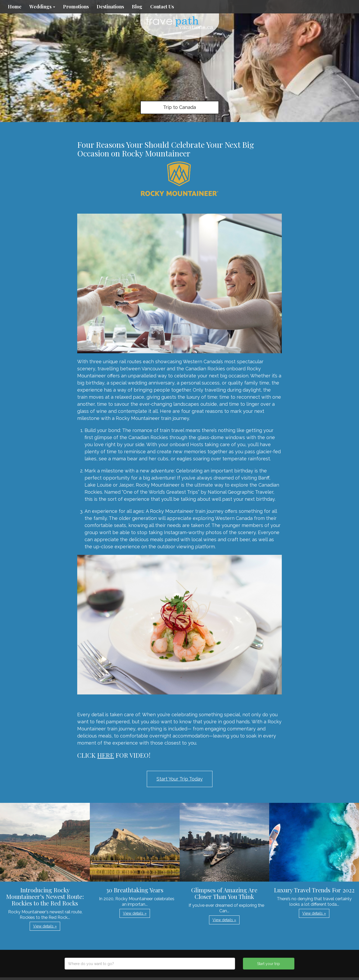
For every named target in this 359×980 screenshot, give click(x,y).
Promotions (76, 7)
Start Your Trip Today (180, 779)
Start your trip (269, 964)
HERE (106, 755)
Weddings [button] (42, 7)
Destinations (110, 7)
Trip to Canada (179, 107)
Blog (137, 7)
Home (15, 7)
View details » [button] (45, 926)
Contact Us (162, 7)
